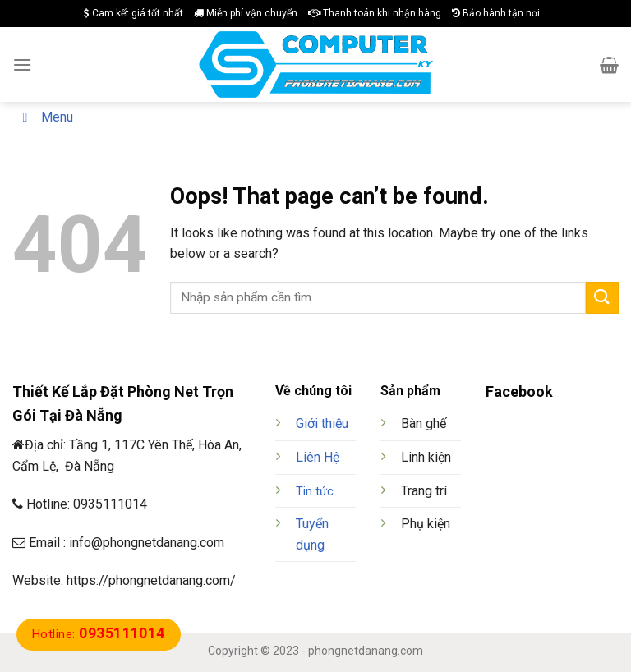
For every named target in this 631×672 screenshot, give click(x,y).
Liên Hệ (318, 457)
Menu (45, 117)
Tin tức (315, 491)
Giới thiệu (322, 423)
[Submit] (602, 298)
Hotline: (99, 634)
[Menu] (22, 64)
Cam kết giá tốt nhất (134, 13)
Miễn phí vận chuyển (246, 13)
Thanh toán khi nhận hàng (375, 13)
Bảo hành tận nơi (496, 13)
